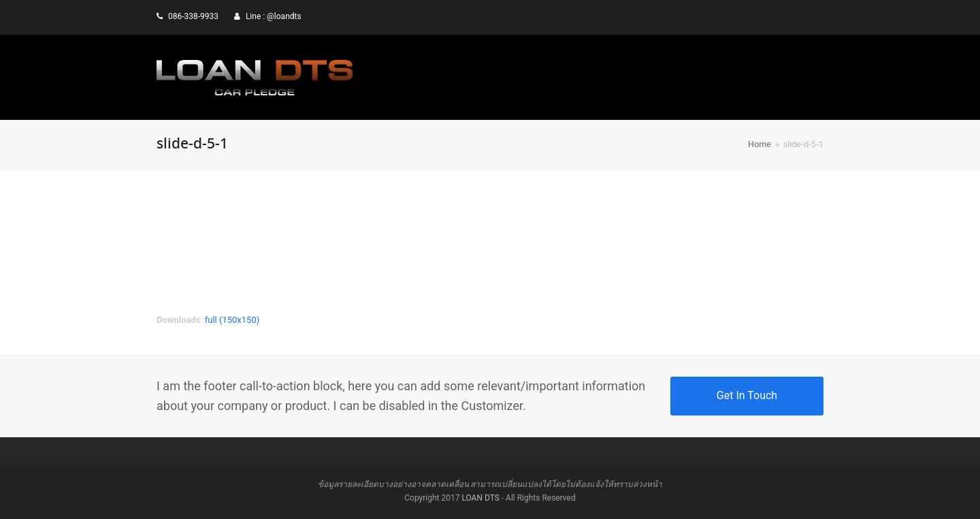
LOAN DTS (480, 498)
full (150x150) (232, 320)
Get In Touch (747, 395)
